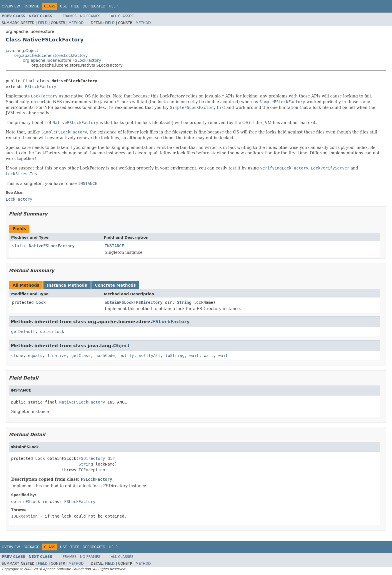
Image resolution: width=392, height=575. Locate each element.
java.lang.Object (22, 51)
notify (127, 356)
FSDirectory (149, 302)
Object (122, 346)
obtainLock (52, 332)
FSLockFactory (41, 87)
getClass (81, 356)
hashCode (105, 356)
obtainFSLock (119, 302)
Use (63, 6)
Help (113, 6)
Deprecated (94, 6)
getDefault (23, 332)
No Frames (90, 16)
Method (76, 23)
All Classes (122, 16)
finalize (57, 356)
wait (194, 356)
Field (43, 23)
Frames (70, 16)
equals (35, 356)
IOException (92, 470)
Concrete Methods (115, 285)
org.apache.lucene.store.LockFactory (51, 55)
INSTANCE (114, 246)
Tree (75, 6)
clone (17, 356)
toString (175, 356)
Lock (41, 302)
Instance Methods (67, 285)
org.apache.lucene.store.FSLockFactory (62, 60)
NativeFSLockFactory (52, 246)
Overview (11, 6)
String (184, 302)
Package (31, 6)
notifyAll (150, 356)
